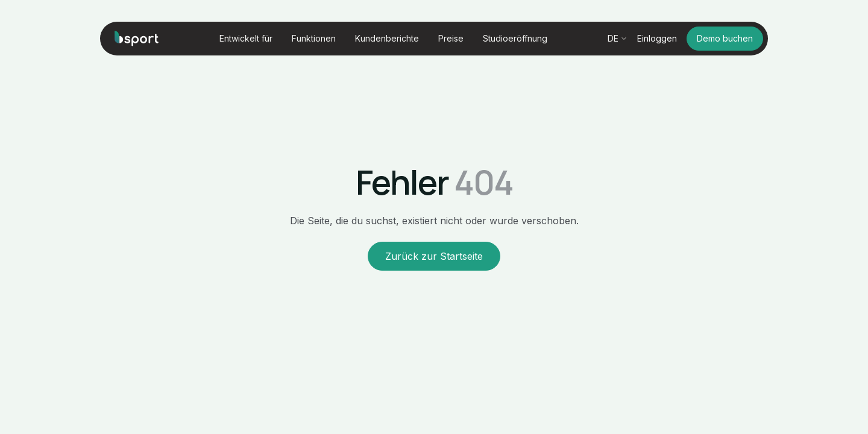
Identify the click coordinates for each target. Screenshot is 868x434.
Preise (451, 39)
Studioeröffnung (515, 39)
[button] (246, 39)
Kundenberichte (387, 39)
